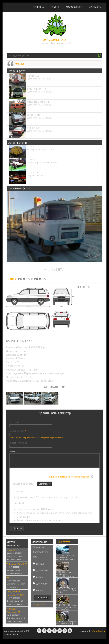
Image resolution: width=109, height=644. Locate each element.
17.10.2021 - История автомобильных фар (66, 625)
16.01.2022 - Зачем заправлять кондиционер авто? (66, 560)
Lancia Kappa (34, 115)
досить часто (43, 573)
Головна (39, 7)
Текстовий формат (24, 486)
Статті (55, 7)
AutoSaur (19, 64)
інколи (39, 579)
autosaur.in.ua (55, 39)
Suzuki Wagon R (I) (36, 89)
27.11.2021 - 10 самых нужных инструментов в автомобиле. (67, 610)
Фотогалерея (74, 7)
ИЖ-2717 (11, 580)
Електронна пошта (18, 431)
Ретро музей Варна (36, 176)
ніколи (39, 593)
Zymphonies (99, 634)
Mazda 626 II (12, 553)
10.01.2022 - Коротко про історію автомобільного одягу (67, 576)
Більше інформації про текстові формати (70, 479)
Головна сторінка (18, 443)
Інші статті (64, 544)
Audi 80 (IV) (33, 128)
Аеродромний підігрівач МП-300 (43, 150)
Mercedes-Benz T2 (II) (39, 102)
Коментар (14, 451)
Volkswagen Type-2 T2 (17, 567)
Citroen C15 (33, 76)
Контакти (95, 7)
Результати (39, 607)
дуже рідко (42, 586)
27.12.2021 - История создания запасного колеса (66, 593)
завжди (40, 566)
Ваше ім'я (14, 422)
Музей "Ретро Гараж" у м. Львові (42, 163)
